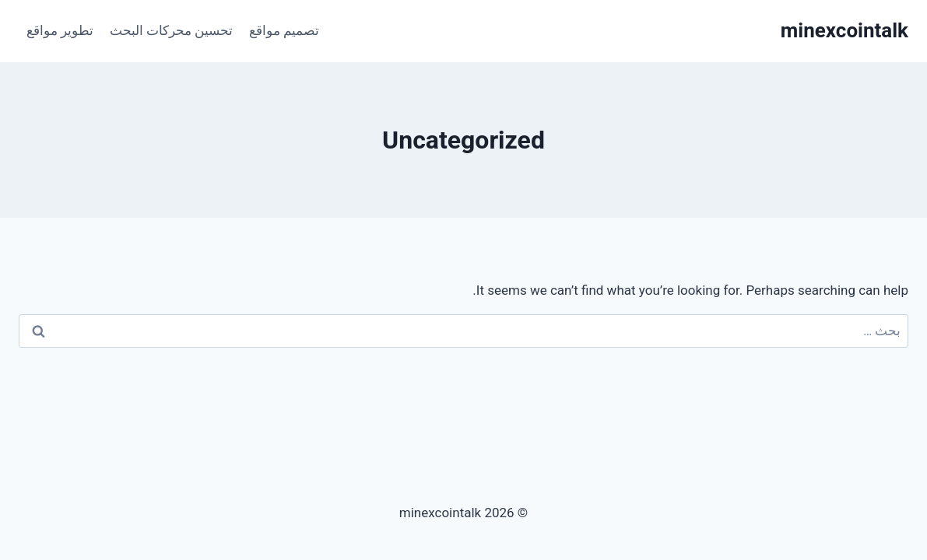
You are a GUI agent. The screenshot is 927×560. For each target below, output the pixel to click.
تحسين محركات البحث (171, 30)
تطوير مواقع (60, 30)
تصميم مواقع (284, 30)
